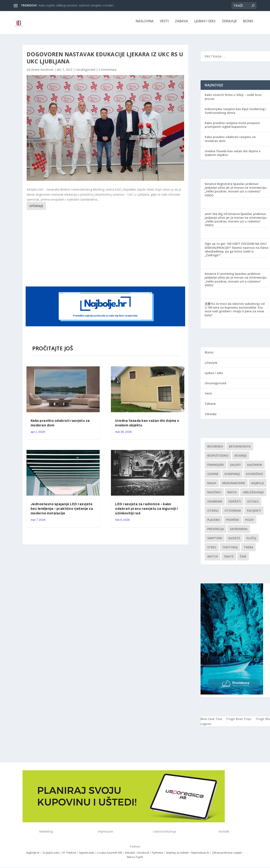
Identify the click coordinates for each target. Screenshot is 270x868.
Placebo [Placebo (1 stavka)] (214, 522)
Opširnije (36, 209)
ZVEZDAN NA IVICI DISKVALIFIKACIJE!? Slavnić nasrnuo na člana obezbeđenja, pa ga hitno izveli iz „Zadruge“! (236, 252)
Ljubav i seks (205, 24)
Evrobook (143, 856)
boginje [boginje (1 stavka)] (241, 458)
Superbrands (87, 856)
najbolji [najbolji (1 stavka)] (258, 486)
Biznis (248, 24)
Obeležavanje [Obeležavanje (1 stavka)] (253, 495)
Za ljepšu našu (51, 856)
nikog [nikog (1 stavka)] (232, 495)
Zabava (181, 24)
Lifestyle (211, 366)
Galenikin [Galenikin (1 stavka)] (254, 467)
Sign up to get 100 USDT (222, 247)
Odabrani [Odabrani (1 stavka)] (215, 504)
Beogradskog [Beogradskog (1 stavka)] (240, 449)
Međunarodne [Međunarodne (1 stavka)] (234, 486)
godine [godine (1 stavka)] (213, 477)
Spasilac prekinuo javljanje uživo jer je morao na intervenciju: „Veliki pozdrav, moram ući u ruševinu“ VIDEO (236, 192)
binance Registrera (219, 187)
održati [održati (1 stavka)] (235, 504)
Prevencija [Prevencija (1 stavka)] (216, 532)
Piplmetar (157, 856)
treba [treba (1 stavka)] (248, 550)
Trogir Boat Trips (239, 722)
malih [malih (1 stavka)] (212, 486)
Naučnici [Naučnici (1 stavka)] (214, 495)
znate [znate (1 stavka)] (229, 559)
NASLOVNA (145, 24)
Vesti (164, 24)
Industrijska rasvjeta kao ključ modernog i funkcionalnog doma (235, 114)
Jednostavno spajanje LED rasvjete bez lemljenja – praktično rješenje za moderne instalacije (62, 512)
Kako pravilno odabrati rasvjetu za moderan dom (230, 142)
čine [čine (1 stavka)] (243, 559)
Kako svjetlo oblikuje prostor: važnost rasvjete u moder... (77, 5)
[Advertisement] (106, 250)
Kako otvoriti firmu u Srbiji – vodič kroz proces (233, 100)
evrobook (47, 72)
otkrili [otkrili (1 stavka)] (213, 513)
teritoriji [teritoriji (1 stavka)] (230, 550)
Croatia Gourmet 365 (110, 856)
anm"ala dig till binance (222, 217)
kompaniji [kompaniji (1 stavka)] (232, 477)
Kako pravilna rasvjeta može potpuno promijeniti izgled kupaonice (232, 128)
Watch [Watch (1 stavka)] (213, 559)
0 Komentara (107, 72)
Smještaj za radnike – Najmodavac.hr (188, 856)
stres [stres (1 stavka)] (212, 550)
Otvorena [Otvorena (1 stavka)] (233, 513)
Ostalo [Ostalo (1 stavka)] (253, 504)
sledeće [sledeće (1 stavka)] (234, 541)
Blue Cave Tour (212, 722)
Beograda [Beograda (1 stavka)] (215, 449)
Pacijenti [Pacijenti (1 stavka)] (254, 513)
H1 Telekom (69, 856)
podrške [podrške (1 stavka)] (233, 522)
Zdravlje (229, 24)
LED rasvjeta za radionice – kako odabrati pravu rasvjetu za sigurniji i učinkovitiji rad (146, 512)
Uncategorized (85, 72)
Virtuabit (130, 856)
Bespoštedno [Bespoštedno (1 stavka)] (218, 458)
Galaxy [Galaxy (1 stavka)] (235, 467)
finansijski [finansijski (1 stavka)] (216, 467)
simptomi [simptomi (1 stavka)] (215, 541)
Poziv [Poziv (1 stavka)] (249, 522)
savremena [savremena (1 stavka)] (239, 532)
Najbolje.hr (33, 856)
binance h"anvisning (219, 277)
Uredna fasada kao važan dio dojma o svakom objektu (233, 156)
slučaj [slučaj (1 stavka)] (251, 541)
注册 (208, 307)
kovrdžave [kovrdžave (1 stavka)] (255, 477)
